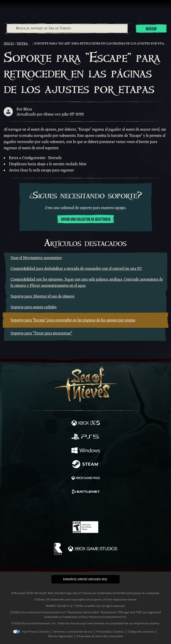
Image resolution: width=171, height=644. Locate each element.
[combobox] (67, 28)
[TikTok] (108, 508)
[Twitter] (61, 507)
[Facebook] (53, 507)
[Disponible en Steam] (86, 465)
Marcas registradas (60, 636)
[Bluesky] (118, 508)
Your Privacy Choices (36, 632)
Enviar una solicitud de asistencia (86, 219)
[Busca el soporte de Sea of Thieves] (67, 28)
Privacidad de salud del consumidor (100, 636)
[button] (85, 579)
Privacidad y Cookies (110, 632)
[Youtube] (85, 508)
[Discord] (98, 508)
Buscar (151, 29)
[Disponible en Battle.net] (86, 492)
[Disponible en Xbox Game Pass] (86, 478)
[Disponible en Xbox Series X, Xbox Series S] (86, 423)
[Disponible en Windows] (86, 451)
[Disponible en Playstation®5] (86, 437)
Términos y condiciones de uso (73, 632)
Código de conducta (141, 632)
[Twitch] (71, 508)
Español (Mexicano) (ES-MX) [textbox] (85, 579)
